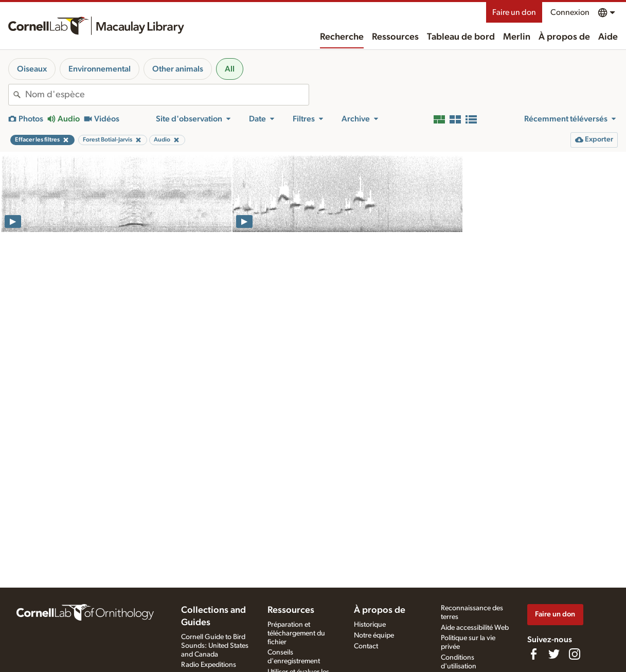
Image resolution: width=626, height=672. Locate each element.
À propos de (564, 37)
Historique (370, 625)
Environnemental (100, 69)
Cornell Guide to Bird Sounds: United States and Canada (215, 646)
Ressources (395, 37)
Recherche (342, 37)
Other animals (178, 69)
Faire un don (514, 12)
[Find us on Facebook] (533, 654)
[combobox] (167, 95)
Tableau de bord (461, 37)
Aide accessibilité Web (475, 628)
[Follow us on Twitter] (554, 654)
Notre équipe (374, 635)
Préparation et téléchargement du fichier (296, 633)
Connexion (570, 12)
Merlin (517, 37)
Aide (608, 37)
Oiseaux (32, 69)
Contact (366, 646)
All (230, 69)
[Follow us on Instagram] (575, 654)
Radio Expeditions (209, 665)
